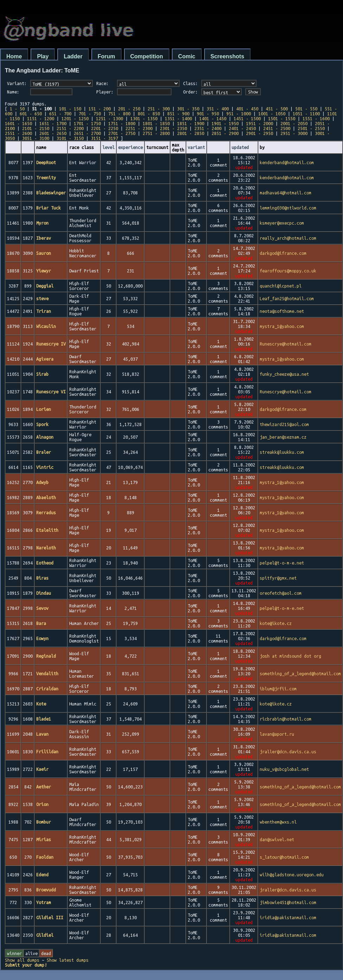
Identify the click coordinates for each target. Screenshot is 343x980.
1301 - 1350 (144, 118)
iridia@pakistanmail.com (288, 917)
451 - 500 (277, 109)
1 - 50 (17, 109)
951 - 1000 (239, 114)
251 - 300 (159, 109)
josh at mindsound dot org (290, 656)
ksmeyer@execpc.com (282, 223)
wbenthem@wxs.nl (278, 822)
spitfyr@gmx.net (278, 578)
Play (43, 56)
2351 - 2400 (208, 128)
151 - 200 (100, 109)
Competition (147, 56)
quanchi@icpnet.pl (281, 286)
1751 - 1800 (122, 123)
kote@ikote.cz (276, 623)
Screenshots (227, 56)
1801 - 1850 (156, 123)
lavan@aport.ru (277, 734)
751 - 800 (119, 114)
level (108, 147)
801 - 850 (149, 114)
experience (130, 147)
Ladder (73, 56)
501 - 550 (306, 109)
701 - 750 (90, 114)
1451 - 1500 (247, 118)
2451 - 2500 (277, 128)
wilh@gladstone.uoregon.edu (292, 875)
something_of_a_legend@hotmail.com (300, 673)
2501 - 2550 (311, 128)
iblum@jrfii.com (278, 689)
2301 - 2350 (173, 128)
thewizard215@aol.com (284, 424)
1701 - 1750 (87, 123)
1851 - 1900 (191, 123)
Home (14, 56)
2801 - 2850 (191, 133)
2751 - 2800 (156, 133)
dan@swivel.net (277, 839)
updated (240, 147)
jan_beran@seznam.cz (283, 437)
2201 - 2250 (105, 128)
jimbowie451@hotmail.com (288, 902)
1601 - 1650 (18, 123)
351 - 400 (218, 109)
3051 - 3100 (36, 138)
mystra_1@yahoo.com (282, 326)
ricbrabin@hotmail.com (286, 719)
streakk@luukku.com (282, 452)
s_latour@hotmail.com (284, 857)
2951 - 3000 (294, 133)
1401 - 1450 (213, 118)
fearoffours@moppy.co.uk (288, 271)
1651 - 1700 (53, 123)
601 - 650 (31, 114)
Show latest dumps (68, 960)
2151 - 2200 (70, 128)
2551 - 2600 (18, 133)
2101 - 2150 (36, 128)
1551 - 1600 (316, 118)
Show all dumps (22, 960)
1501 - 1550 (282, 118)
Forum (106, 56)
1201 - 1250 (75, 118)
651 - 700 (60, 114)
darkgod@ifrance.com (283, 253)
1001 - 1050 (272, 114)
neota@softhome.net (282, 311)
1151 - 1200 (41, 118)
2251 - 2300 (139, 128)
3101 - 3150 (70, 138)
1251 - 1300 (109, 118)
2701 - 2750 (122, 133)
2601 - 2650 (53, 133)
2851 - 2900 (225, 133)
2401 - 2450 (242, 128)
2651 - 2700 (87, 133)
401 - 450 (247, 109)
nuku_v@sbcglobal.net (284, 769)
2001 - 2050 (294, 123)
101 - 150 (70, 109)
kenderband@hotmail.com (287, 162)
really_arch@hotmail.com (288, 238)
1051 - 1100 (306, 114)
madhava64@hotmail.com (286, 193)
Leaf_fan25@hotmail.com (287, 298)
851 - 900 (178, 114)
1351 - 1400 (178, 118)
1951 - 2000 (260, 123)
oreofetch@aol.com (281, 593)
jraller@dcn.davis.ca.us (288, 752)
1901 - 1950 (225, 123)
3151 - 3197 (105, 138)
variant (196, 147)
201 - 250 (129, 109)
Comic (187, 56)
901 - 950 (208, 114)
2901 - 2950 (260, 133)
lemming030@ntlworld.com (288, 208)
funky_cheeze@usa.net (284, 374)
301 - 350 (188, 109)
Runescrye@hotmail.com (286, 344)
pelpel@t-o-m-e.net (282, 563)
